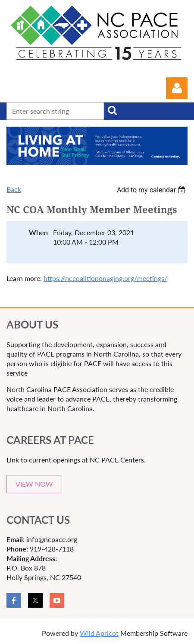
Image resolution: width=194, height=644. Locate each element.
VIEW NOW (34, 484)
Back (14, 189)
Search (112, 110)
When (38, 232)
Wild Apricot (99, 633)
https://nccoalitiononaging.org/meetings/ (105, 278)
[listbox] (152, 190)
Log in (177, 88)
